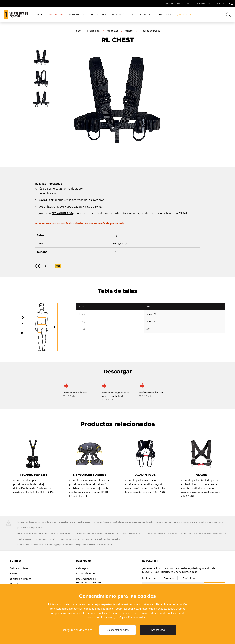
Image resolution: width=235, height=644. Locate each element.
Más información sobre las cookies (116, 609)
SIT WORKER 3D (62, 213)
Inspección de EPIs (87, 574)
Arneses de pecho (150, 31)
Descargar (187, 3)
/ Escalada (184, 15)
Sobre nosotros (19, 569)
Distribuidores (171, 3)
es (226, 3)
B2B (197, 3)
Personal (15, 574)
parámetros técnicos (151, 393)
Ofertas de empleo (21, 579)
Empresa (156, 3)
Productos (56, 15)
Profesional (94, 31)
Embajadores (98, 15)
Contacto (206, 3)
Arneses (129, 31)
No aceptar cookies (117, 630)
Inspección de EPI (123, 15)
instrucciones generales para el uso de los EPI (115, 394)
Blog (40, 15)
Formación (165, 15)
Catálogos (82, 569)
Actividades (76, 15)
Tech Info (146, 15)
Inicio (78, 31)
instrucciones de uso (75, 393)
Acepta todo (158, 630)
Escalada (169, 578)
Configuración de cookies (77, 630)
